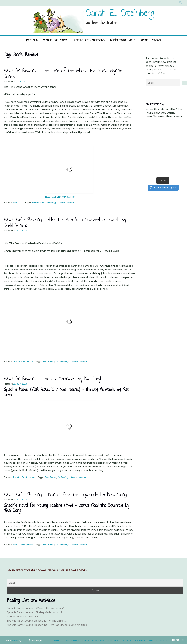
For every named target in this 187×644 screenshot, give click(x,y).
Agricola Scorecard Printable (23, 616)
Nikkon (15, 640)
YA (21, 203)
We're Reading (62, 362)
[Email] (95, 583)
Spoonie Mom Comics (55, 40)
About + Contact (151, 40)
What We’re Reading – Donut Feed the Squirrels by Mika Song (65, 494)
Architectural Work (123, 40)
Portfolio (32, 40)
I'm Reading (50, 203)
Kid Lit (16, 203)
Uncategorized (26, 545)
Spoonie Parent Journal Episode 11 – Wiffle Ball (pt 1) (37, 621)
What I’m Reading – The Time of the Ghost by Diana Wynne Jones (63, 73)
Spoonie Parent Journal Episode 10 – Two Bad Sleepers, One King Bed (47, 625)
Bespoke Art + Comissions (89, 40)
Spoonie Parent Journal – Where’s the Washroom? (35, 608)
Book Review (38, 203)
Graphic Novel (19, 362)
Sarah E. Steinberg (120, 13)
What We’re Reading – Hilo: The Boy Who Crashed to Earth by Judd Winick (65, 222)
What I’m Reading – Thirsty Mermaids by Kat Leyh (53, 378)
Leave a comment (66, 203)
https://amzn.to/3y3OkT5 (60, 197)
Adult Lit (17, 477)
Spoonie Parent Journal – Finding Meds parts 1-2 (35, 612)
